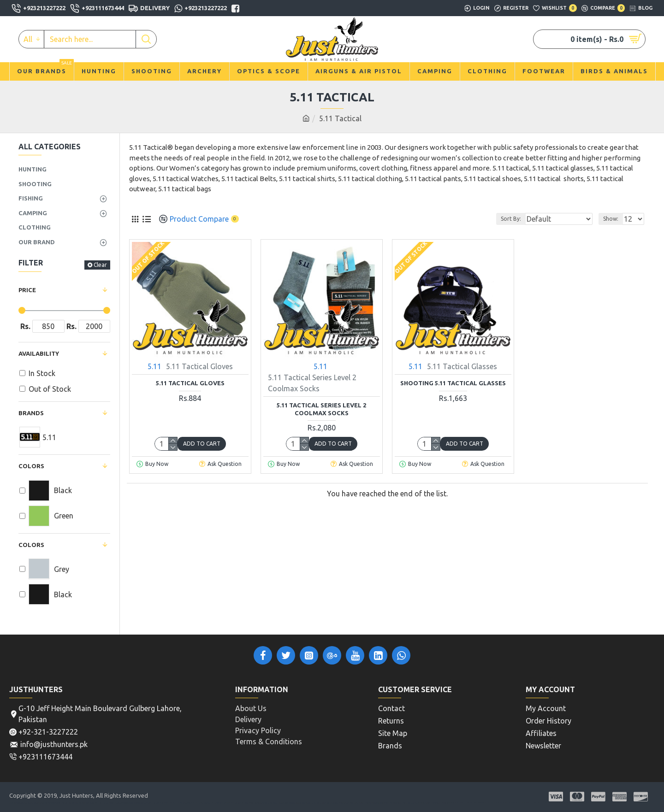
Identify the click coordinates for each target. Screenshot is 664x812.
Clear (100, 265)
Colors (31, 466)
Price (27, 290)
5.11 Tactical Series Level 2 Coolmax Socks (321, 409)
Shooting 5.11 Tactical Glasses (453, 383)
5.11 (154, 366)
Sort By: (526, 219)
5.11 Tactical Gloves (190, 383)
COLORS (31, 545)
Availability (39, 353)
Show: (614, 219)
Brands (31, 413)
